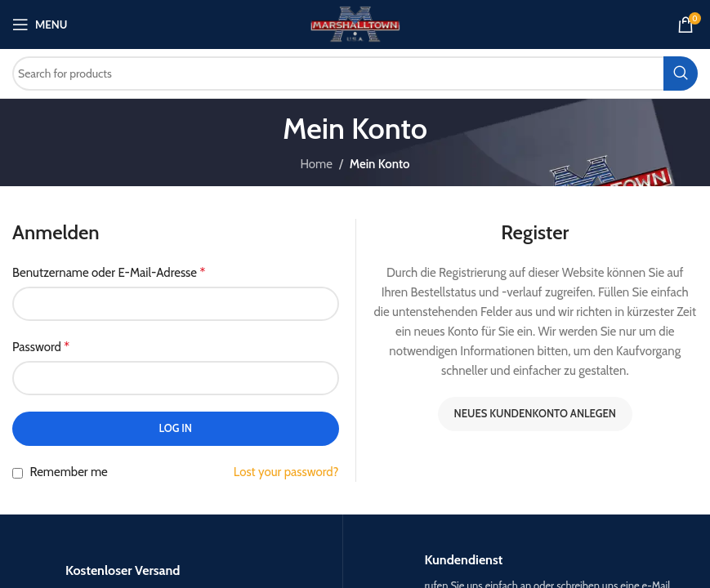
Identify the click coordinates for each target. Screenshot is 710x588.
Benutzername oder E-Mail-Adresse (109, 272)
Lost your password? (286, 472)
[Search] (355, 73)
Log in (175, 428)
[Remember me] (18, 473)
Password (41, 347)
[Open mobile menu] (40, 24)
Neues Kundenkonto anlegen (535, 413)
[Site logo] (355, 24)
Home (316, 164)
